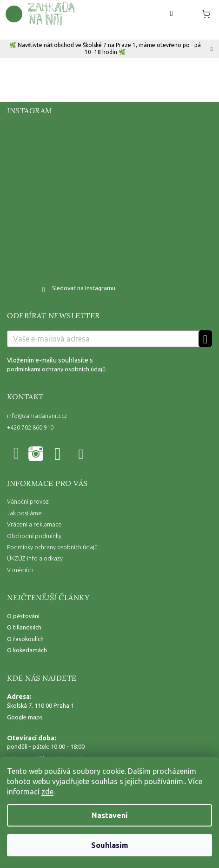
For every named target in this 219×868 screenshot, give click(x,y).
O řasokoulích (25, 639)
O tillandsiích (24, 627)
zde (47, 792)
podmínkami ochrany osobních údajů (56, 369)
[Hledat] (172, 14)
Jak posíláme (24, 513)
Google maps (25, 717)
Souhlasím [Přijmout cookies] (110, 845)
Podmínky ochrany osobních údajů (52, 547)
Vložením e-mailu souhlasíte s (109, 365)
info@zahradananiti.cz (37, 416)
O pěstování (23, 616)
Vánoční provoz (28, 501)
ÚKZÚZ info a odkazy (35, 558)
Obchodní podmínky (34, 536)
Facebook (18, 455)
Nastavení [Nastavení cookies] (110, 815)
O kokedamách (27, 650)
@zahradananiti (82, 455)
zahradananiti (35, 455)
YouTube (58, 455)
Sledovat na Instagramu (84, 288)
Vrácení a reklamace (34, 524)
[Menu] (14, 14)
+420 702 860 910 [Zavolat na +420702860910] (30, 427)
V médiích (20, 570)
